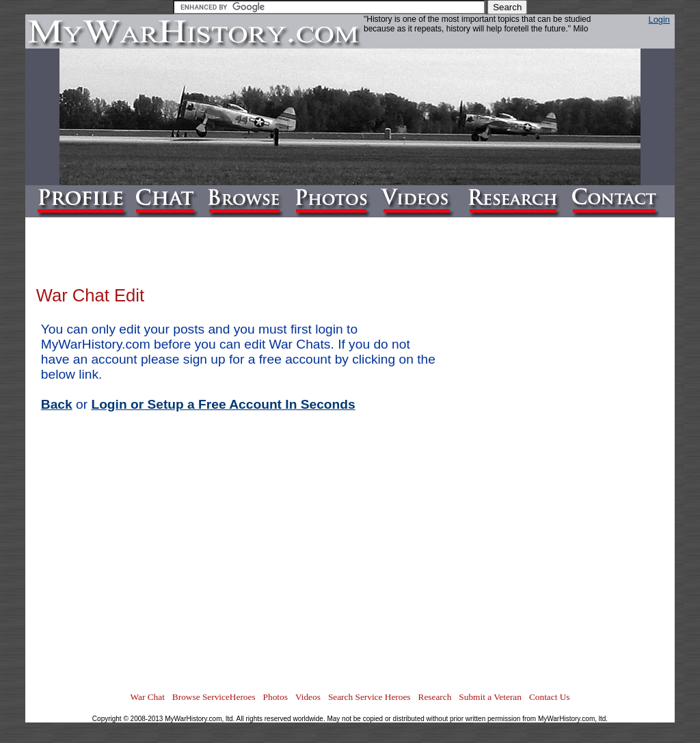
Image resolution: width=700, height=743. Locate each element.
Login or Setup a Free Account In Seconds (223, 404)
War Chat (147, 697)
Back (57, 404)
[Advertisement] (609, 483)
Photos (275, 697)
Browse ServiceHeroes (214, 697)
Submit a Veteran (490, 697)
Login (659, 19)
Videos (308, 697)
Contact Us (550, 697)
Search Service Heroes (369, 697)
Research (435, 697)
